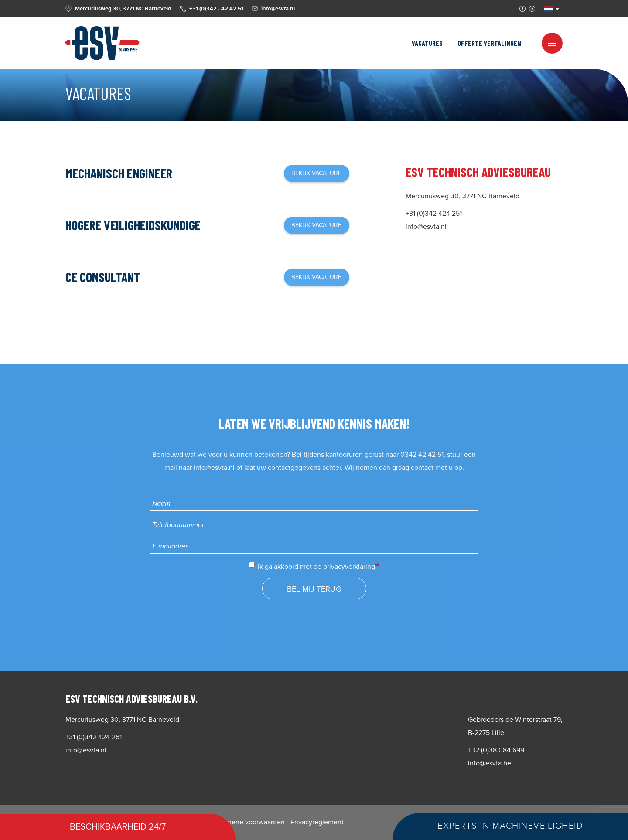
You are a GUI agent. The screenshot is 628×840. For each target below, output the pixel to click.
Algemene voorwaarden (248, 822)
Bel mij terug (314, 589)
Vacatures (427, 43)
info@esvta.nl (214, 468)
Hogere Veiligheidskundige (133, 225)
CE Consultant (103, 277)
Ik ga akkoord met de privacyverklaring (312, 566)
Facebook (522, 9)
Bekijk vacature (316, 173)
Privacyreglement (317, 822)
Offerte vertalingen (489, 43)
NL (548, 9)
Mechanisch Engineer (119, 173)
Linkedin (532, 9)
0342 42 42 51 (422, 455)
